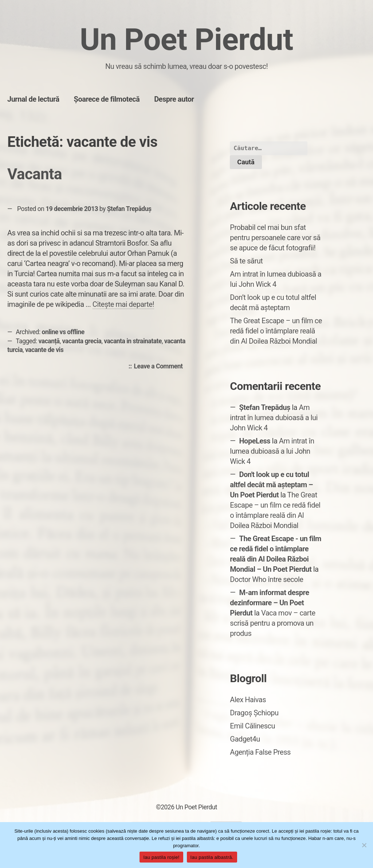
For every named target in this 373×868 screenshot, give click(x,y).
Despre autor (174, 99)
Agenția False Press (260, 752)
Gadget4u (245, 739)
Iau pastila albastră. (212, 857)
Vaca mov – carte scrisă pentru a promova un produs (272, 623)
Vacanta (35, 174)
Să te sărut (246, 261)
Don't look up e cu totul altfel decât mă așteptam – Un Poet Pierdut (271, 485)
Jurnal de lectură (33, 99)
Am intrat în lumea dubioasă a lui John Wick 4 (274, 418)
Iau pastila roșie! (161, 857)
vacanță (49, 341)
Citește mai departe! (123, 304)
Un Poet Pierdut (186, 40)
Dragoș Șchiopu (254, 713)
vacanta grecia (82, 341)
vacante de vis (44, 350)
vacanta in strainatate (133, 341)
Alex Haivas (248, 700)
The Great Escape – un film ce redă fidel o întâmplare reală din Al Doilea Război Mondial (276, 331)
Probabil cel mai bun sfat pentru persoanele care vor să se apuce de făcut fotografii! (275, 238)
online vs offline (63, 332)
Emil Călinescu (252, 726)
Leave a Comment (160, 367)
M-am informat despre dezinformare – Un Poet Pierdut (269, 603)
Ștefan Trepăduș (129, 209)
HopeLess (255, 441)
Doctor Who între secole (266, 579)
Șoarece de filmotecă (107, 99)
